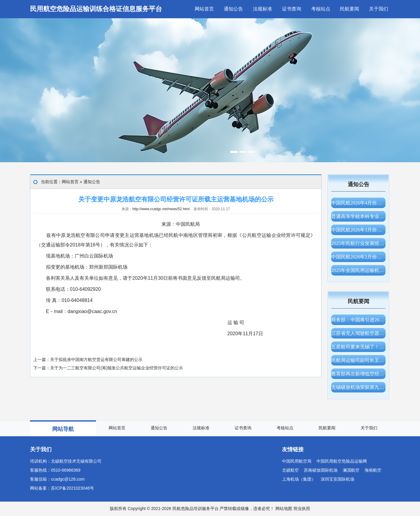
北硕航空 (290, 470)
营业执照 (302, 509)
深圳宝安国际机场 (337, 479)
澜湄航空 (351, 470)
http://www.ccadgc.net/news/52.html (161, 209)
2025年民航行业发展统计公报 (358, 243)
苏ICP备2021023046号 (72, 488)
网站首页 (204, 9)
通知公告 (233, 9)
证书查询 (292, 9)
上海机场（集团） (299, 479)
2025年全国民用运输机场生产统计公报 (358, 270)
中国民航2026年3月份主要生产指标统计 (358, 230)
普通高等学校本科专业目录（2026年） (358, 216)
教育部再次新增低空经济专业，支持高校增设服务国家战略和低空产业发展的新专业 (358, 374)
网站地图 (284, 509)
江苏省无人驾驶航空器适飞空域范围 (358, 333)
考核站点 (321, 9)
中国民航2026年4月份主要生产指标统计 (358, 203)
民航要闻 (349, 9)
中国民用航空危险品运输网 (342, 461)
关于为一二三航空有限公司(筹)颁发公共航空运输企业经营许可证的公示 (117, 368)
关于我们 (379, 9)
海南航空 (373, 470)
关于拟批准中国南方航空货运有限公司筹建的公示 (96, 359)
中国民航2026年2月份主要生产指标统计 (358, 257)
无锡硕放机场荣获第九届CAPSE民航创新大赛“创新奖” (358, 387)
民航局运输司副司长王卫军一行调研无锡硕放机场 (358, 360)
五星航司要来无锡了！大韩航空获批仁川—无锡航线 (358, 347)
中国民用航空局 (297, 461)
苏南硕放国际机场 (321, 470)
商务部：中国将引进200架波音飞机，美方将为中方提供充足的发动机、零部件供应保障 (358, 320)
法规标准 (262, 9)
